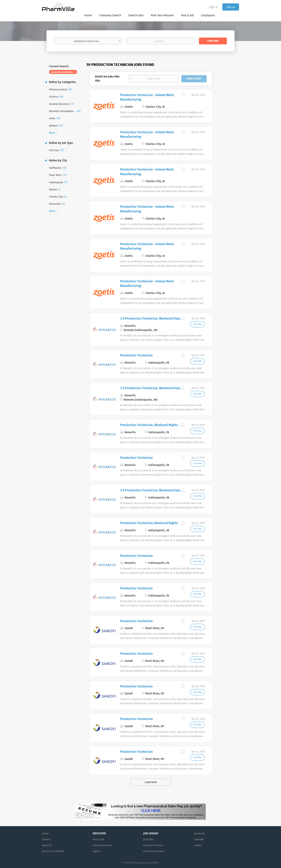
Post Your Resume (154, 851)
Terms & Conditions (53, 851)
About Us (47, 845)
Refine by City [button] (58, 160)
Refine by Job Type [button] (61, 143)
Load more (151, 782)
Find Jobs (213, 41)
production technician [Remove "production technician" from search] (62, 72)
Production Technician (136, 355)
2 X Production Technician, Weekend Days (150, 318)
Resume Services (153, 845)
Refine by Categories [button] (62, 82)
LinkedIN (199, 839)
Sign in (214, 7)
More (52, 133)
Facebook (199, 834)
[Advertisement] (229, 131)
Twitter (198, 845)
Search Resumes (102, 845)
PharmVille (153, 863)
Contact (46, 839)
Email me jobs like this (107, 79)
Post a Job (98, 839)
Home (45, 834)
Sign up (231, 7)
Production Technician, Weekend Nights (149, 425)
